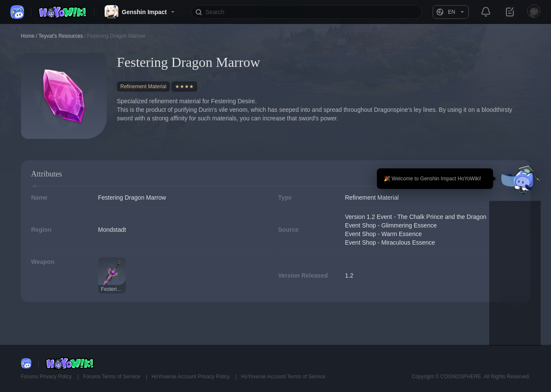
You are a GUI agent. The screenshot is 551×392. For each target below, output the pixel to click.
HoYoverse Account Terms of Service (283, 377)
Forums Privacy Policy (47, 377)
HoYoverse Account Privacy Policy (191, 377)
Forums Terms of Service (112, 377)
